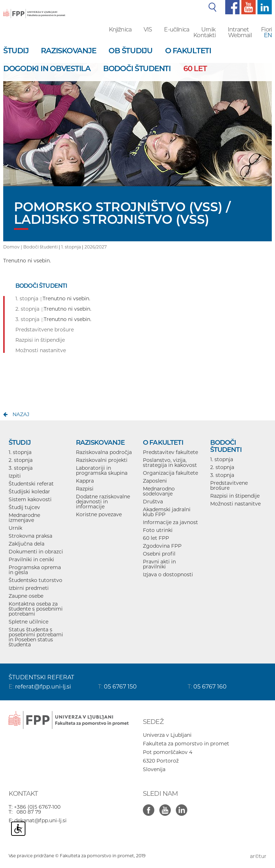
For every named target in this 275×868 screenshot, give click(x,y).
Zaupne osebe (26, 596)
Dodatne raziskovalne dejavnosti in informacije (103, 502)
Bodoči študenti (40, 247)
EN (268, 35)
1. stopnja (71, 247)
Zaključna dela (26, 544)
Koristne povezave (99, 514)
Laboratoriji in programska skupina (102, 470)
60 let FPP (156, 538)
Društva (153, 502)
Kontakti (204, 35)
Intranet (238, 29)
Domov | (13, 247)
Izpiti (15, 476)
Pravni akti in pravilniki (159, 564)
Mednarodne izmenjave (24, 518)
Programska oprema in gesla (35, 570)
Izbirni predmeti (29, 588)
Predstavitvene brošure (229, 485)
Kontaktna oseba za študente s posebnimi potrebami (36, 609)
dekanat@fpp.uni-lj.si (40, 820)
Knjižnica (120, 29)
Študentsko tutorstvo (35, 580)
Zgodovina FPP (162, 546)
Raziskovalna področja (104, 452)
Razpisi (85, 489)
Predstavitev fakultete (170, 452)
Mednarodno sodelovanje (159, 491)
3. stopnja (21, 468)
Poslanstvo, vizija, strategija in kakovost (170, 463)
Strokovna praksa (30, 536)
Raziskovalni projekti (102, 460)
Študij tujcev (24, 507)
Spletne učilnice (28, 622)
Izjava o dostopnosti (168, 574)
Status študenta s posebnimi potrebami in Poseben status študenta (36, 637)
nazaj (21, 414)
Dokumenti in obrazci (36, 552)
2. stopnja (21, 460)
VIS (148, 29)
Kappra (85, 481)
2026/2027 (96, 247)
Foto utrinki (158, 530)
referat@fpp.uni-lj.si (43, 687)
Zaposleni (155, 481)
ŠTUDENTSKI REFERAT (41, 677)
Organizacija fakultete (170, 473)
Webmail (240, 35)
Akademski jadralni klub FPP (167, 512)
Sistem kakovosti (30, 499)
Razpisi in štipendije (235, 496)
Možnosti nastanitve (235, 504)
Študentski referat (31, 484)
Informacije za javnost (170, 522)
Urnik (208, 29)
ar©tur (258, 856)
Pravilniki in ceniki (31, 559)
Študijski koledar (29, 492)
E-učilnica (177, 29)
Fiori (266, 29)
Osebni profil (159, 554)
